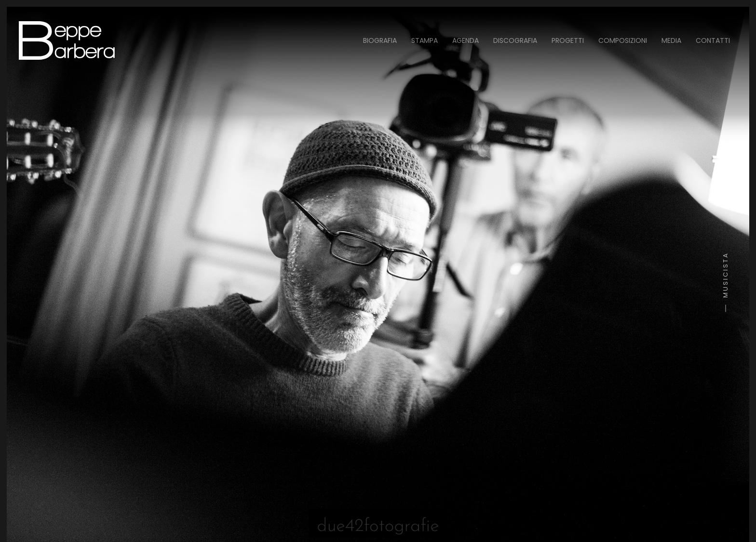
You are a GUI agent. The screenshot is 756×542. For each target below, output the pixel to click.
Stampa (425, 40)
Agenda (466, 40)
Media (671, 40)
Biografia (380, 40)
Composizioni (623, 40)
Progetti (568, 40)
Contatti (713, 40)
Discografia (515, 40)
